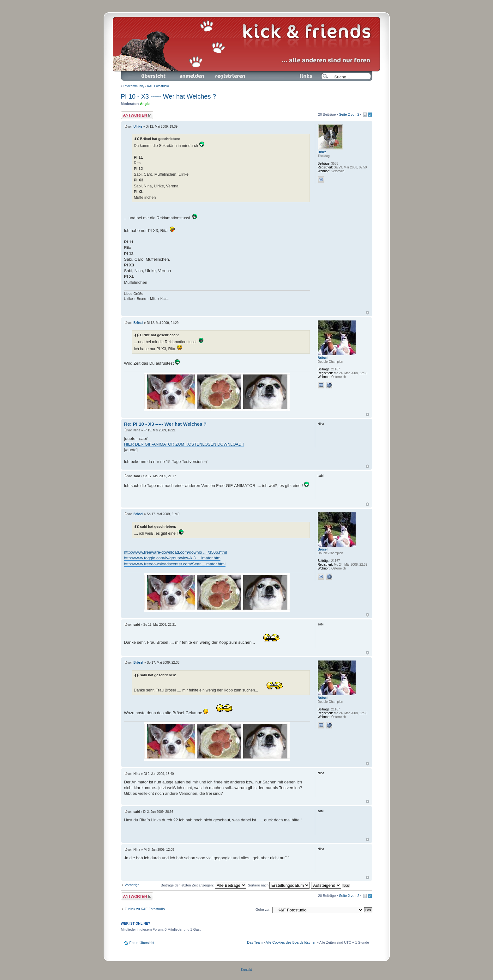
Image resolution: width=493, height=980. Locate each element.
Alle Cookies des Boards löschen (291, 942)
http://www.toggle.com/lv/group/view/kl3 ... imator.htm (172, 558)
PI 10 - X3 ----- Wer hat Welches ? (169, 96)
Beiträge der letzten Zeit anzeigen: (204, 885)
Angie (145, 104)
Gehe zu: (263, 910)
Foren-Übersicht (154, 76)
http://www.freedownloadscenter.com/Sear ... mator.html (175, 564)
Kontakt (247, 970)
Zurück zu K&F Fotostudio (145, 909)
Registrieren (230, 76)
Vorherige (132, 885)
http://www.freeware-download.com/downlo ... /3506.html (176, 552)
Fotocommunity (134, 86)
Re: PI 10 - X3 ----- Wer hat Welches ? (165, 424)
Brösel (138, 323)
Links (303, 76)
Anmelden (192, 76)
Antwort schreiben (137, 115)
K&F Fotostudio (158, 86)
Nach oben (367, 313)
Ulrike (138, 127)
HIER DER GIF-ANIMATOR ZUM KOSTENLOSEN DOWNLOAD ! (184, 444)
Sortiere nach (279, 885)
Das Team (255, 942)
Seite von (349, 114)
